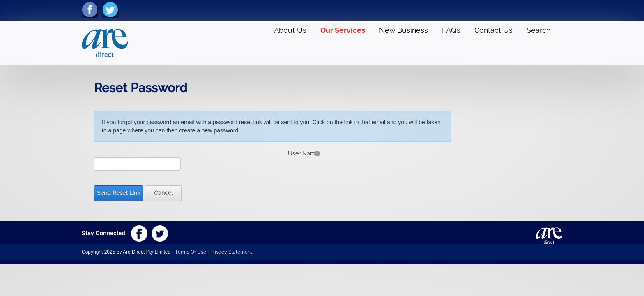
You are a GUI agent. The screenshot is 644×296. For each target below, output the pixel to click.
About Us (290, 30)
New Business (404, 30)
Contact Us (493, 30)
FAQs (451, 30)
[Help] (317, 153)
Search (538, 30)
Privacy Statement (231, 252)
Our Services (343, 30)
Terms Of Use (191, 252)
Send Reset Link (118, 193)
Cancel (163, 193)
